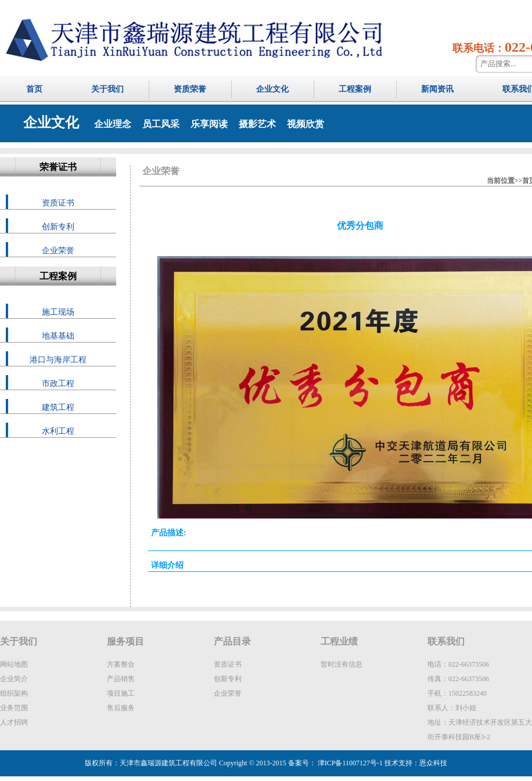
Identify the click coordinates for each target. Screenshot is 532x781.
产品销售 (121, 679)
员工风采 (161, 124)
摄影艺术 (257, 124)
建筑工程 (58, 407)
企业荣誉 (58, 251)
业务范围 (14, 708)
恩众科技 (433, 763)
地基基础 (58, 336)
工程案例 (355, 89)
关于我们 (107, 89)
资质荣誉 (190, 89)
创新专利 (58, 227)
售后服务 (121, 708)
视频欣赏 (305, 124)
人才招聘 (14, 722)
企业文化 (272, 89)
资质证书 (58, 203)
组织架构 (14, 693)
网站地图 (14, 664)
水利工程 (58, 431)
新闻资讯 (437, 89)
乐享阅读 (209, 124)
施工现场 (58, 312)
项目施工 (121, 693)
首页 (34, 89)
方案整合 (121, 664)
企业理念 (113, 124)
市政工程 (58, 384)
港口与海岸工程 (58, 360)
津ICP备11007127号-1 (349, 763)
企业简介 (14, 679)
